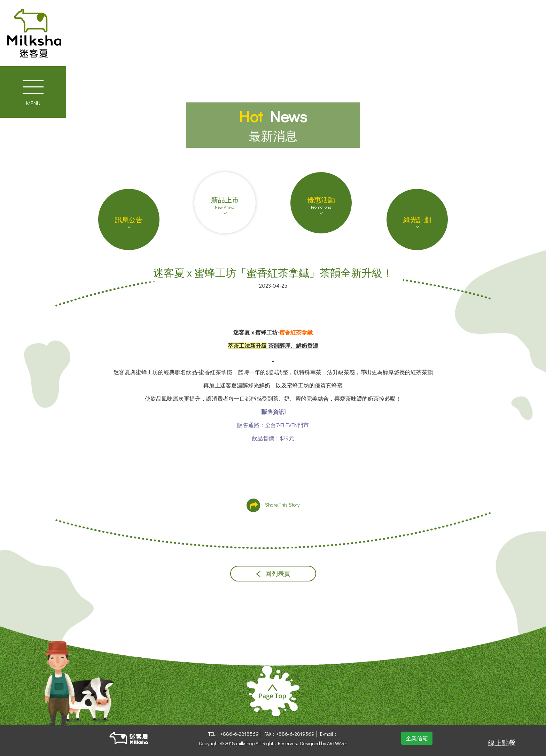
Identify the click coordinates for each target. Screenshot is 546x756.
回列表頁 (273, 574)
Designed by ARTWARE (323, 743)
